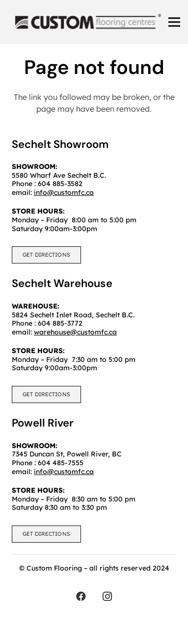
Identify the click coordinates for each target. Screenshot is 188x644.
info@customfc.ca (64, 472)
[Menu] (174, 22)
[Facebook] (81, 596)
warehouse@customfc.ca (75, 332)
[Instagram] (107, 596)
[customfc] (88, 22)
